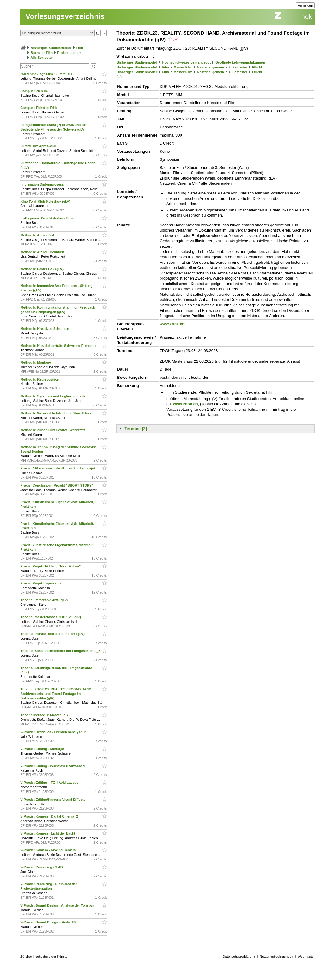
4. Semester (238, 72)
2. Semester (238, 67)
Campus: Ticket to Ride (39, 108)
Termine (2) (136, 429)
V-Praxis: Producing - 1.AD (42, 867)
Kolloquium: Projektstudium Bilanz (49, 218)
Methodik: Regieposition (40, 379)
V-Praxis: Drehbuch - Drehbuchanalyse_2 (54, 732)
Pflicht (257, 67)
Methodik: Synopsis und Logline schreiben (55, 396)
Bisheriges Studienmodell (51, 48)
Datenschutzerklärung (239, 957)
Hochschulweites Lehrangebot (187, 62)
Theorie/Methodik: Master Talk (45, 715)
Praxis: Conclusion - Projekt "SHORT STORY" (57, 485)
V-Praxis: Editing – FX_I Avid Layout (49, 783)
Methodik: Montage (36, 362)
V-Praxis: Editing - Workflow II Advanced (53, 766)
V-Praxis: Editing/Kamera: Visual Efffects (53, 800)
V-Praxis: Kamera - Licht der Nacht (48, 833)
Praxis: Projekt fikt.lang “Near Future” (51, 566)
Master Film (183, 67)
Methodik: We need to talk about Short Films (56, 413)
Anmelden (306, 5)
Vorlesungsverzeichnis (65, 16)
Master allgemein (211, 67)
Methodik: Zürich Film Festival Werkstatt (53, 430)
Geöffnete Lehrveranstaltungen (240, 62)
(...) (119, 77)
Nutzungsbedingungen (276, 957)
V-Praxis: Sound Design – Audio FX (49, 922)
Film (80, 48)
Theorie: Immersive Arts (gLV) (45, 600)
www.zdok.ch (172, 324)
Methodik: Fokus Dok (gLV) (42, 269)
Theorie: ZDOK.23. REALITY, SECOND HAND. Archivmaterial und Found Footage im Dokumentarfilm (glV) (56, 694)
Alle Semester (41, 58)
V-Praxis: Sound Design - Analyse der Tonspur (58, 905)
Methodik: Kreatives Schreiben (45, 329)
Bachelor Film (41, 53)
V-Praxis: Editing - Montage (42, 749)
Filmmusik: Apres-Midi (39, 146)
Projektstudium (69, 53)
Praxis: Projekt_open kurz (41, 583)
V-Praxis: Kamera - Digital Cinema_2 (50, 816)
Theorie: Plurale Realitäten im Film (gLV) (53, 634)
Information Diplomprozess (42, 184)
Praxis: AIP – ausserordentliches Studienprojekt (59, 468)
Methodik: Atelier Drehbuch (43, 252)
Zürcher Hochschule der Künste (44, 957)
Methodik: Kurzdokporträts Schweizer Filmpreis (59, 346)
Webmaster (306, 957)
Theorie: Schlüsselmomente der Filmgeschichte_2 (61, 651)
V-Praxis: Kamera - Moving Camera (48, 850)
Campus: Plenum (35, 91)
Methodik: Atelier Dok (38, 235)
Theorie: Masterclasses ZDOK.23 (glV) (51, 617)
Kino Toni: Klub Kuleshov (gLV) (46, 201)
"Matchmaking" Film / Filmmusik (47, 74)
